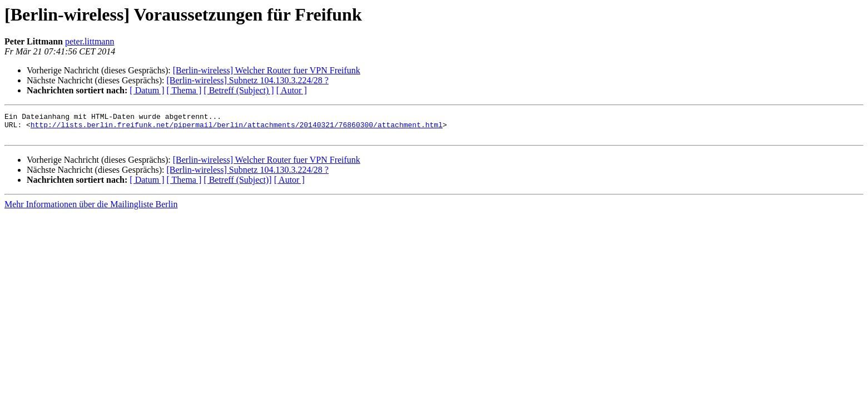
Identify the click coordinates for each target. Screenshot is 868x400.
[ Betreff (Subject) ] (239, 90)
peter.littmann (90, 41)
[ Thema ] (184, 90)
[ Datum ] (147, 90)
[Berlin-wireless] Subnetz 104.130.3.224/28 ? (247, 80)
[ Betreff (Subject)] (237, 185)
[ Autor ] (292, 90)
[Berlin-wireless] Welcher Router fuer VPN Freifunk (267, 70)
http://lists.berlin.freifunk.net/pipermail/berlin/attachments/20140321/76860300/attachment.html (237, 128)
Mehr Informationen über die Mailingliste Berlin (91, 209)
